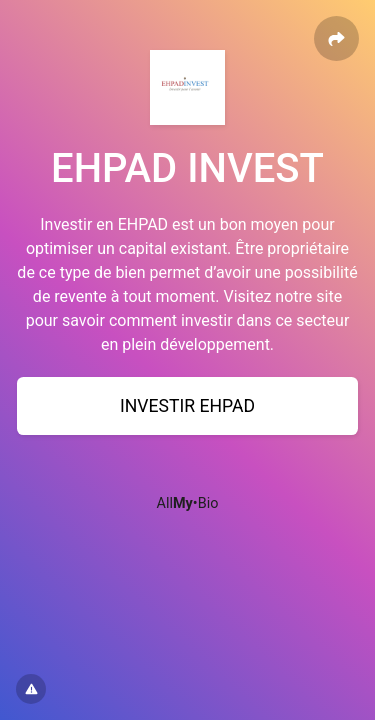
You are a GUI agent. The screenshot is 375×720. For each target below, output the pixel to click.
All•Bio (188, 503)
